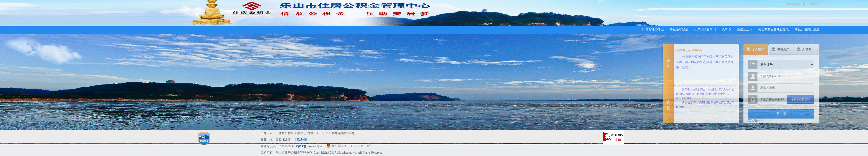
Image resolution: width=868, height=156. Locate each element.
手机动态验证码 (801, 99)
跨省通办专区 (655, 29)
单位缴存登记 (679, 29)
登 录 (781, 114)
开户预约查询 (703, 29)
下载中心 (725, 29)
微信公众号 (745, 29)
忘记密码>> (756, 120)
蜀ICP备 (309, 146)
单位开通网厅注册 (807, 29)
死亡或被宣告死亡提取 (774, 29)
